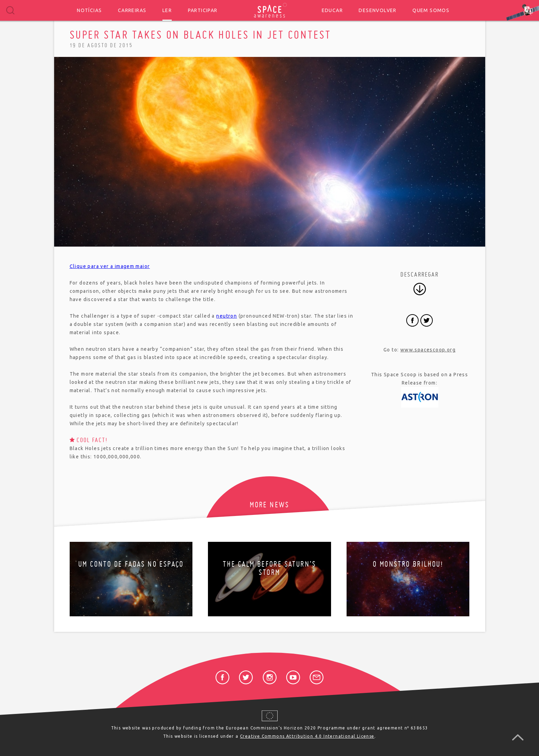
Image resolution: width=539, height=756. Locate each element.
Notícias (89, 10)
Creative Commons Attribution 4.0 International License (307, 736)
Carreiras (132, 10)
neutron (227, 316)
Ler (167, 10)
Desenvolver (377, 10)
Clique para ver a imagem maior (110, 266)
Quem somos (431, 10)
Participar (203, 10)
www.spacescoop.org (428, 350)
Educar (332, 10)
